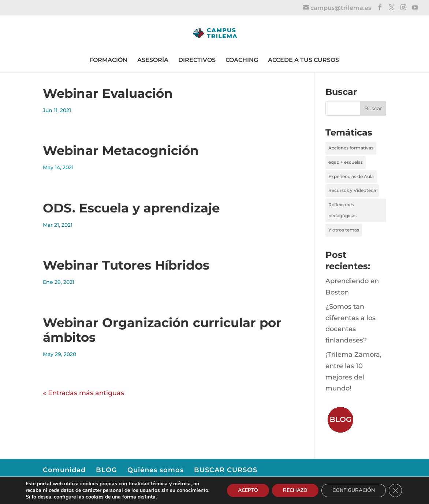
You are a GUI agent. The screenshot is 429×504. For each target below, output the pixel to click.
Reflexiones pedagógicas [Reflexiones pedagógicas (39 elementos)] (342, 210)
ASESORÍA (153, 60)
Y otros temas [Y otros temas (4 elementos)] (344, 230)
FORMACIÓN (108, 60)
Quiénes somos (156, 470)
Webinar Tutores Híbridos (126, 265)
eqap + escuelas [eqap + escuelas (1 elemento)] (346, 162)
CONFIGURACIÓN (354, 490)
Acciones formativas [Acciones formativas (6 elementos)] (351, 148)
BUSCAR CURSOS (226, 470)
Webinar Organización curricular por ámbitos (162, 330)
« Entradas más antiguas (83, 393)
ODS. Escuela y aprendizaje (131, 208)
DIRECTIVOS (197, 60)
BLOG (107, 470)
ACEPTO (248, 490)
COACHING (242, 60)
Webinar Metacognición (121, 151)
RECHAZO (295, 490)
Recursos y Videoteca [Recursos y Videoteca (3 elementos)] (352, 190)
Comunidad (64, 470)
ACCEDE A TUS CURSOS (303, 60)
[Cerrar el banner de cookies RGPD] (395, 490)
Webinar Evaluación (108, 93)
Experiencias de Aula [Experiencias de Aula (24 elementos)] (351, 176)
